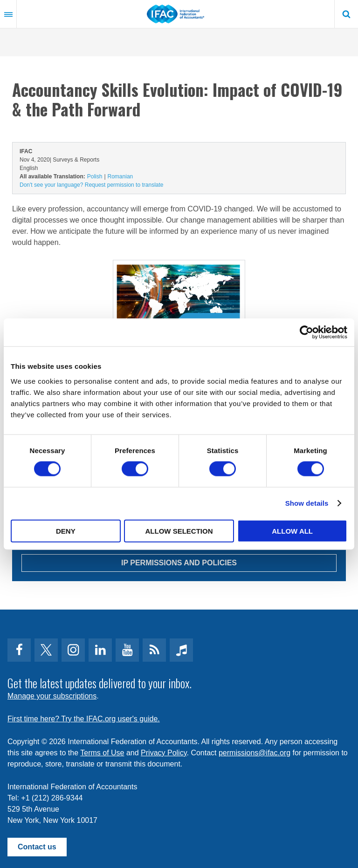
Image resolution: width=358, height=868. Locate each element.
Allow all (292, 531)
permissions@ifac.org (255, 753)
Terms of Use (102, 753)
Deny (66, 531)
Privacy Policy (164, 753)
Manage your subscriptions (52, 696)
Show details (307, 503)
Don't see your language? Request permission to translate (91, 185)
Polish (95, 176)
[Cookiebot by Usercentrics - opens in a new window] (306, 332)
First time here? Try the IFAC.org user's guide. (84, 719)
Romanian (120, 176)
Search (346, 14)
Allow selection (179, 531)
